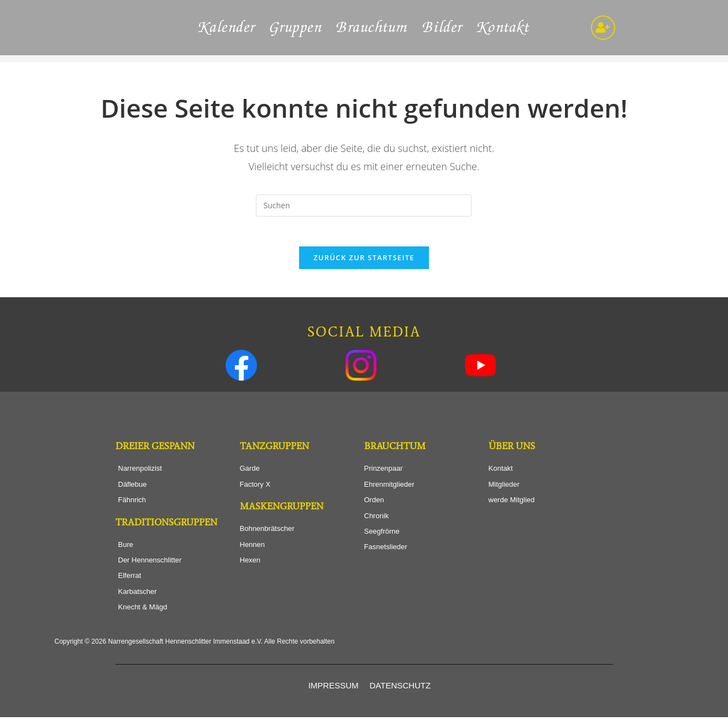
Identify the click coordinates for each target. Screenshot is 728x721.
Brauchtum (372, 28)
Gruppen (296, 28)
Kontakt (504, 28)
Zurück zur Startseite (364, 261)
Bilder (443, 28)
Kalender (227, 28)
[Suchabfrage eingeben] (364, 206)
